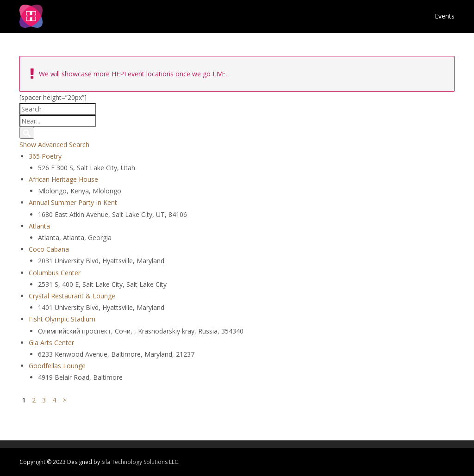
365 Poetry (45, 156)
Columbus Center (55, 273)
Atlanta (39, 226)
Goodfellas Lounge (57, 366)
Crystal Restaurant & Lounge (72, 296)
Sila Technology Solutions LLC (140, 462)
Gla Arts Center (51, 343)
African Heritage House (63, 179)
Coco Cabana (49, 249)
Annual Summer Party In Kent (73, 202)
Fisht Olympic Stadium (62, 319)
